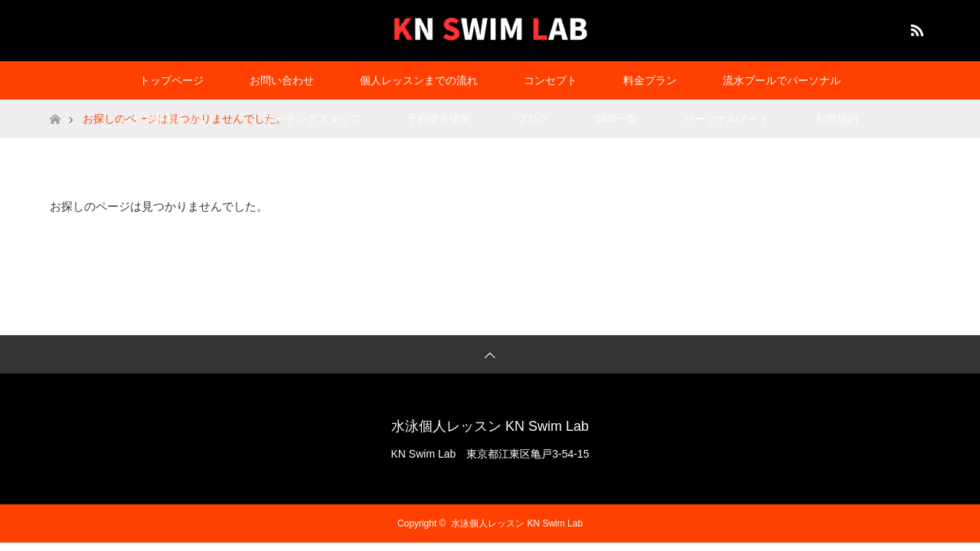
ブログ (533, 119)
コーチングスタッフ (312, 119)
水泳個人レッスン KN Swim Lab (490, 426)
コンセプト (550, 80)
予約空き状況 (439, 119)
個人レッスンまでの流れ (419, 80)
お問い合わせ (282, 80)
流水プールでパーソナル (782, 80)
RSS (915, 28)
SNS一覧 (617, 119)
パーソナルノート (727, 119)
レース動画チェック (170, 119)
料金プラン (650, 80)
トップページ (171, 80)
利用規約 (837, 119)
